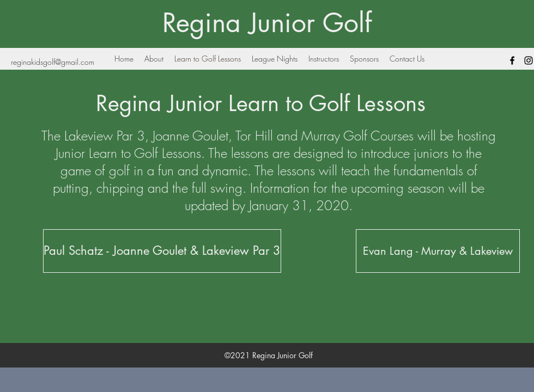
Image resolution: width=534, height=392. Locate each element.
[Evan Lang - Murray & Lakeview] (438, 251)
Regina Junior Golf (267, 23)
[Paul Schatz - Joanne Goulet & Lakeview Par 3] (162, 251)
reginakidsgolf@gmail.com (53, 62)
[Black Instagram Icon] (529, 60)
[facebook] (512, 60)
